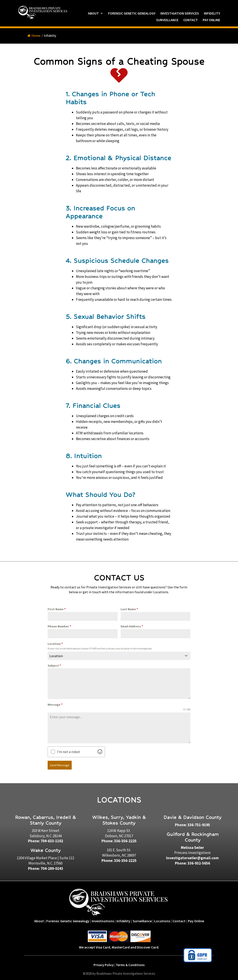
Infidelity (212, 14)
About (93, 14)
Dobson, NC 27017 (119, 835)
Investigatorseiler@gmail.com (192, 857)
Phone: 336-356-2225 (119, 840)
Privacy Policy (104, 964)
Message (55, 705)
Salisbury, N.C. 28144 (46, 835)
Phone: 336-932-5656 (192, 862)
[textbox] (115, 656)
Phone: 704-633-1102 (46, 840)
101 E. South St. (119, 849)
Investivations (103, 920)
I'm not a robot (68, 752)
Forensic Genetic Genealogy (132, 14)
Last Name (129, 609)
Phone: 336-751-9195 (192, 824)
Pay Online (211, 20)
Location (55, 644)
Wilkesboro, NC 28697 (119, 854)
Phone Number (59, 626)
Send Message (60, 765)
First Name (57, 609)
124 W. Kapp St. (119, 829)
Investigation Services (180, 14)
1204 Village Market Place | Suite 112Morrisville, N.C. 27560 (45, 860)
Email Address (132, 626)
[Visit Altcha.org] (100, 752)
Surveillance (167, 20)
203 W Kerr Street (46, 829)
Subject (54, 666)
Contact (191, 20)
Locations (162, 920)
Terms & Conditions (130, 964)
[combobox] (119, 656)
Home (34, 36)
